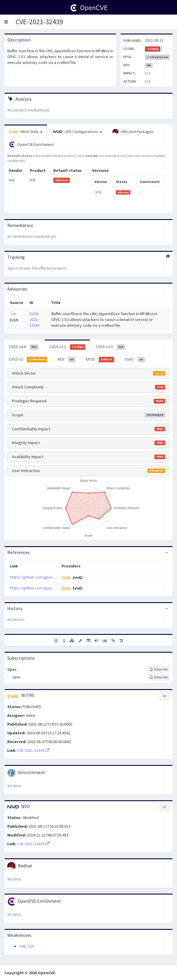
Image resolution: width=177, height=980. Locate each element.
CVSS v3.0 (111, 347)
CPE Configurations (77, 132)
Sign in (13, 268)
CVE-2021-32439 (39, 22)
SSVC (135, 359)
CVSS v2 (28, 359)
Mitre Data (26, 132)
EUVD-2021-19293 (35, 319)
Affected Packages (133, 132)
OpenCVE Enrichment (31, 144)
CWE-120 (26, 946)
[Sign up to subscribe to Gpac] (159, 669)
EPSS (100, 359)
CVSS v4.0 (24, 347)
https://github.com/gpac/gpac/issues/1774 (48, 588)
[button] (6, 22)
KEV (67, 359)
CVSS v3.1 (67, 347)
